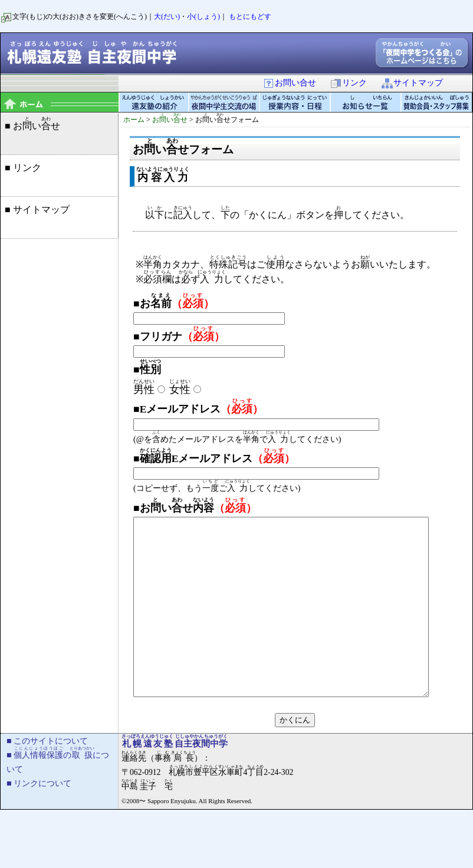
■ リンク (23, 168)
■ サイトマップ (37, 209)
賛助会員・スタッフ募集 (437, 102)
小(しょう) (203, 16)
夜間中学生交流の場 (225, 102)
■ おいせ (32, 123)
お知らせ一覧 (366, 102)
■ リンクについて (39, 819)
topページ (60, 102)
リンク (348, 82)
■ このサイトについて (47, 776)
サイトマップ (412, 82)
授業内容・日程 (295, 102)
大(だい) (167, 16)
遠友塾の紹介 (154, 102)
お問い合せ (289, 82)
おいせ (170, 120)
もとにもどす (250, 16)
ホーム (134, 120)
